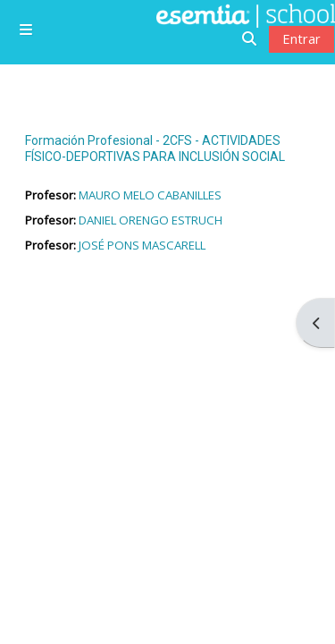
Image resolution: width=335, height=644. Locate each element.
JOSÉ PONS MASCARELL (142, 245)
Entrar (301, 38)
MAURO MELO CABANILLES (150, 195)
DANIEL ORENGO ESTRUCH (151, 220)
